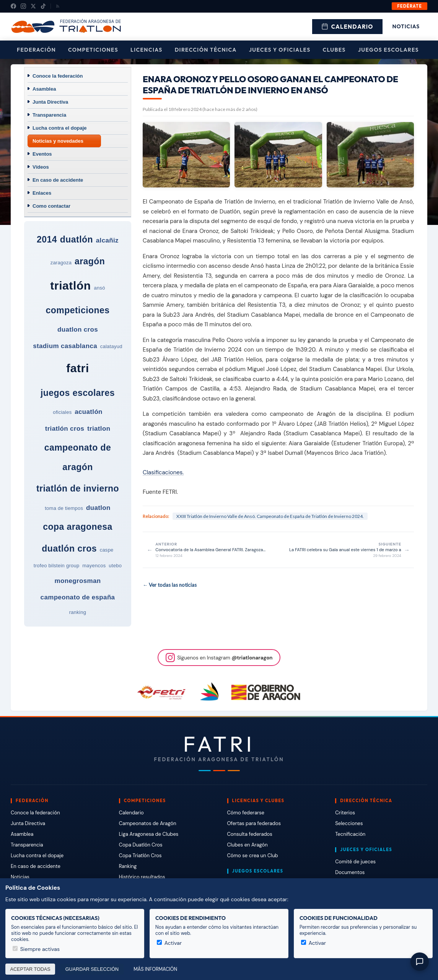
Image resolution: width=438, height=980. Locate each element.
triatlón (70, 286)
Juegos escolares (388, 50)
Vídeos (41, 167)
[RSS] (58, 6)
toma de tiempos (64, 508)
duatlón (77, 239)
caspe (107, 550)
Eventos (42, 154)
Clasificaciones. (163, 472)
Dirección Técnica (206, 50)
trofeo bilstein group (57, 566)
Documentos (350, 872)
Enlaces (42, 193)
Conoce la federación (58, 76)
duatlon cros (78, 330)
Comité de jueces (355, 862)
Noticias (406, 26)
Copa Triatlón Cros (140, 855)
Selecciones (349, 823)
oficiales (62, 412)
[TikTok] (43, 6)
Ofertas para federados (254, 823)
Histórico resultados (142, 877)
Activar (169, 943)
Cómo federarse (246, 813)
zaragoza (61, 263)
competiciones (77, 310)
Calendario (347, 27)
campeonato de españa (78, 597)
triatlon (99, 429)
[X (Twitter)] (33, 6)
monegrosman (78, 581)
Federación (36, 50)
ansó (99, 288)
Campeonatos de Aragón (148, 823)
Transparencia (49, 115)
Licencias (147, 50)
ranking (78, 612)
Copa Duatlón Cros (141, 845)
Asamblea (44, 89)
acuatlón (89, 412)
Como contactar (51, 206)
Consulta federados (250, 834)
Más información (155, 969)
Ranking (128, 866)
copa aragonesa (78, 527)
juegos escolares (78, 393)
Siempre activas (36, 949)
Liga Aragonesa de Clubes (149, 834)
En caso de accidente (58, 180)
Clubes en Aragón (247, 845)
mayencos (94, 566)
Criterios (345, 813)
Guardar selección (92, 969)
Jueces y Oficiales (280, 50)
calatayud (111, 346)
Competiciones (93, 50)
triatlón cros (65, 429)
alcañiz (107, 240)
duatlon (98, 508)
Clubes (334, 50)
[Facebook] (13, 6)
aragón (90, 261)
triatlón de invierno (78, 488)
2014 (47, 239)
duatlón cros (69, 549)
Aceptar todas (30, 969)
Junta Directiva (50, 102)
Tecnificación (350, 834)
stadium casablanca (65, 346)
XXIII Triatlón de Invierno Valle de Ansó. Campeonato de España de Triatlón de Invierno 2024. (270, 516)
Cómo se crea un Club (253, 855)
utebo (115, 566)
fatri (78, 368)
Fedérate (410, 6)
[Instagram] (23, 6)
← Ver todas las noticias (170, 585)
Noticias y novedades (58, 141)
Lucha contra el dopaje (60, 128)
